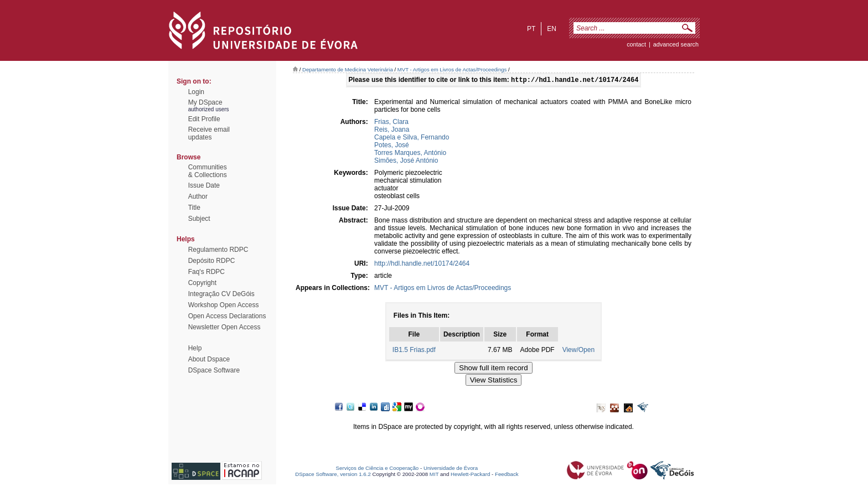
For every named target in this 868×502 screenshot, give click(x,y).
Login (196, 92)
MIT (434, 475)
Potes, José (392, 146)
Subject (199, 219)
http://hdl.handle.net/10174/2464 (422, 265)
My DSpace (205, 102)
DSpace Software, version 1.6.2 (333, 475)
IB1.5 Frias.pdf (414, 351)
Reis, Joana (392, 131)
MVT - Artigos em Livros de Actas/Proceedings (452, 69)
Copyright (202, 283)
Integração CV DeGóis (221, 294)
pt (531, 29)
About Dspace (209, 359)
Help (195, 348)
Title (194, 208)
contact (636, 44)
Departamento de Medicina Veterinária (348, 69)
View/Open (578, 351)
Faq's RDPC (206, 272)
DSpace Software (214, 370)
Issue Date (204, 185)
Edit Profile (204, 119)
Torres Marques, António (410, 154)
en (552, 29)
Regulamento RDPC (218, 250)
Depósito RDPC (212, 261)
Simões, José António (406, 162)
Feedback (507, 475)
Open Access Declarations (227, 316)
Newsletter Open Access (224, 327)
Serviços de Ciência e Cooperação (378, 469)
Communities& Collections (208, 171)
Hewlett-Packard (470, 475)
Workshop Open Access (224, 305)
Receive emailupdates (209, 133)
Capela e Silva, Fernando (412, 138)
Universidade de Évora (451, 469)
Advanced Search (676, 44)
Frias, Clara (391, 123)
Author (198, 196)
